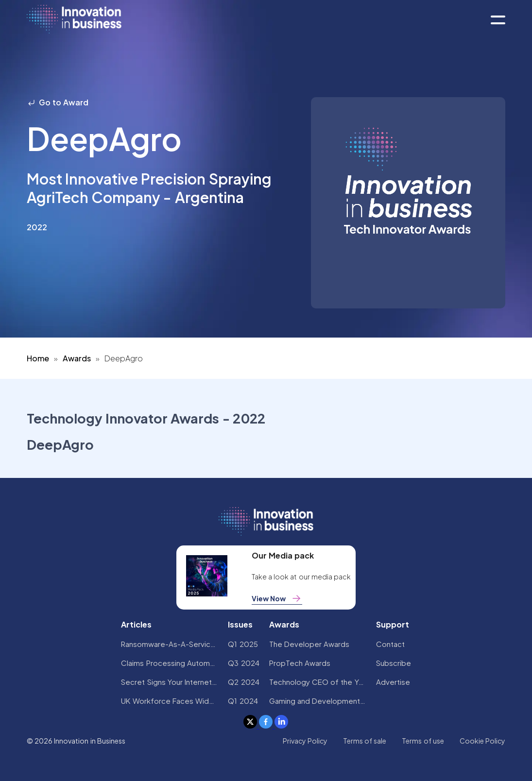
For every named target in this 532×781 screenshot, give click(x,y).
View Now (277, 598)
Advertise (393, 682)
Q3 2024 (243, 663)
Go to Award (58, 102)
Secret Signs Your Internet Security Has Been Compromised (170, 682)
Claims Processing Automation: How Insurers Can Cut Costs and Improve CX (170, 663)
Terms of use (423, 741)
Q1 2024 (243, 701)
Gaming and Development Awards (318, 701)
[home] (74, 20)
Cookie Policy (482, 741)
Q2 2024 (243, 682)
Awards (77, 358)
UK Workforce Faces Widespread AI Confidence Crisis (170, 701)
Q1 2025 (243, 644)
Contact (390, 644)
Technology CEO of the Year (318, 682)
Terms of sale (365, 741)
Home (38, 358)
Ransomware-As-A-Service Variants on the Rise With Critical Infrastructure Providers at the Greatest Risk (170, 644)
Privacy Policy (305, 741)
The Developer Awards (309, 644)
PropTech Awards (300, 663)
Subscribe (394, 663)
